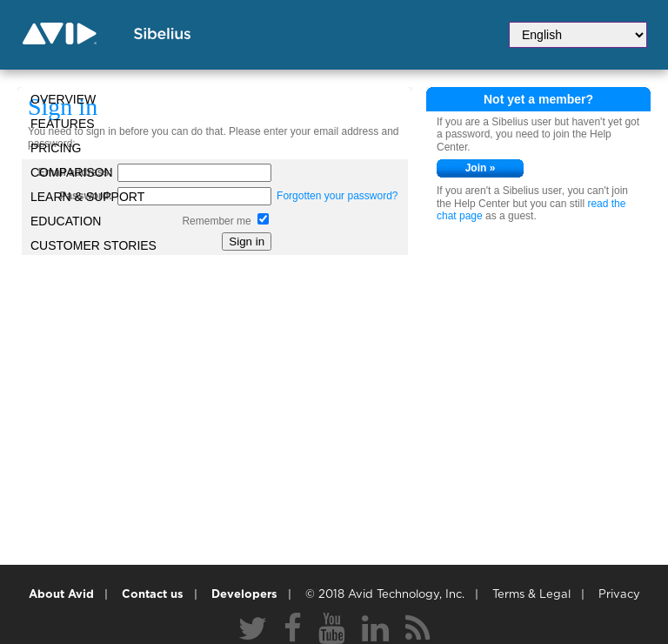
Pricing (56, 148)
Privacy (619, 595)
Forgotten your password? (337, 196)
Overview (63, 99)
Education (66, 221)
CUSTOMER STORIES (94, 245)
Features (63, 124)
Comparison (72, 172)
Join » (481, 168)
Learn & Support (87, 197)
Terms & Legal (531, 595)
